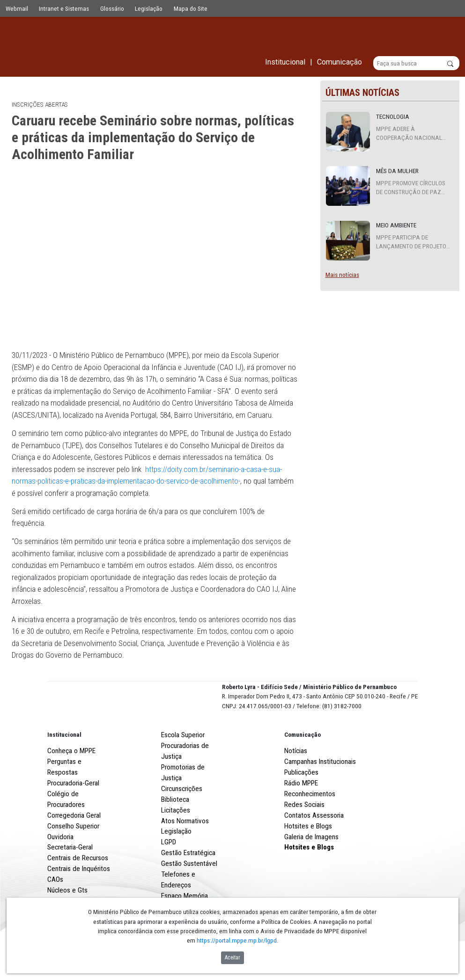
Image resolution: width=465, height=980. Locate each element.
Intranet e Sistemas (64, 8)
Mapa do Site (191, 8)
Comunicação (303, 769)
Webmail (17, 8)
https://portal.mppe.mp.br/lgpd (237, 940)
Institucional (64, 769)
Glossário (112, 8)
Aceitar (232, 958)
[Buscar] (417, 64)
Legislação (149, 8)
